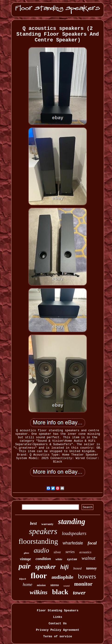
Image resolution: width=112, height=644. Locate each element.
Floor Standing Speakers (58, 611)
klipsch (23, 579)
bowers (87, 576)
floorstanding (38, 541)
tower (79, 593)
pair (25, 566)
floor (39, 576)
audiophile (62, 577)
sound (66, 586)
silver (57, 552)
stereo (55, 585)
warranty (47, 524)
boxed (78, 568)
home (27, 584)
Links (58, 617)
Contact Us (58, 624)
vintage (25, 559)
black (60, 592)
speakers (43, 531)
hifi (65, 567)
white (59, 559)
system (72, 560)
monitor (83, 584)
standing (72, 522)
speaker (45, 567)
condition (43, 559)
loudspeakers (74, 533)
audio (41, 550)
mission (41, 585)
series (70, 552)
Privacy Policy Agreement (58, 630)
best (33, 523)
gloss (26, 553)
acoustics (85, 552)
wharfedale (73, 543)
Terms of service (58, 636)
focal (92, 543)
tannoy (91, 568)
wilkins (39, 592)
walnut (88, 558)
